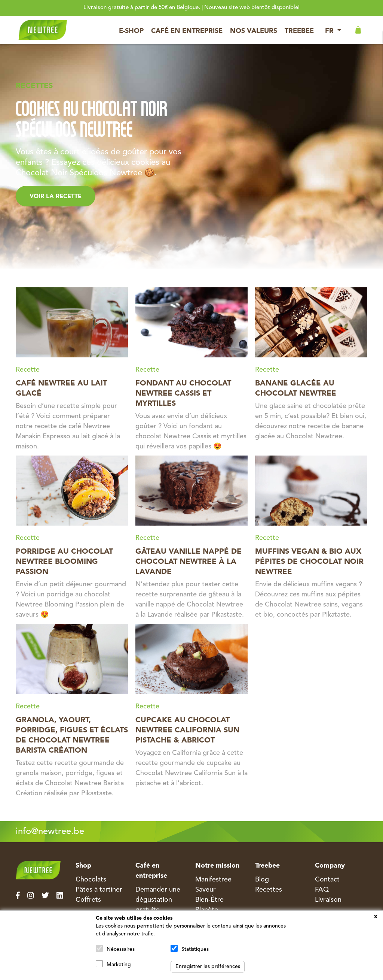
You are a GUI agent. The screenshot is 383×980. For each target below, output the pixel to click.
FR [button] (330, 31)
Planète (207, 910)
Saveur (206, 890)
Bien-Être (209, 900)
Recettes (269, 890)
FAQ (322, 890)
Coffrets (88, 900)
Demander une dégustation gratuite (158, 900)
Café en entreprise (187, 31)
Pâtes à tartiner (99, 890)
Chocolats (91, 880)
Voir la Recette (56, 197)
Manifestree (213, 880)
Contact (327, 880)
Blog (262, 880)
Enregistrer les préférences (208, 967)
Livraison (328, 900)
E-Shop (131, 31)
